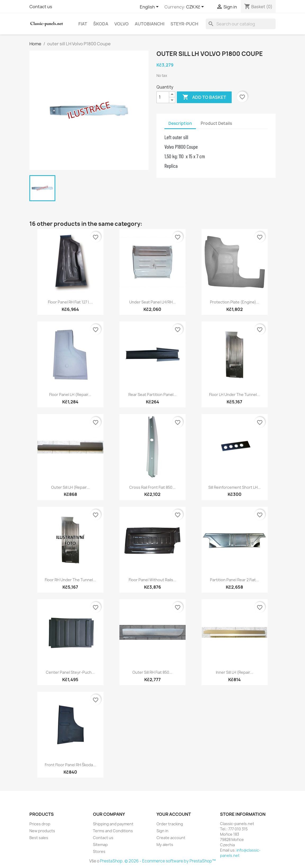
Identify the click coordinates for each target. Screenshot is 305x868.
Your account (174, 814)
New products (42, 831)
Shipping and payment (113, 824)
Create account (171, 838)
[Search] (241, 24)
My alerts (165, 845)
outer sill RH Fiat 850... (152, 672)
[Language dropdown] (150, 7)
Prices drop (40, 824)
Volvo (122, 24)
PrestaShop (111, 861)
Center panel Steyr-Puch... (70, 672)
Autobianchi (150, 24)
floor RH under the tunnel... (70, 580)
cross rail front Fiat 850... (152, 487)
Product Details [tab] (216, 123)
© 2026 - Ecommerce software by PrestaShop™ (170, 861)
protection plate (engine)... (235, 302)
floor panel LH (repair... (70, 395)
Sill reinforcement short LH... (235, 487)
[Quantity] (163, 97)
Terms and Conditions (113, 831)
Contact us (41, 7)
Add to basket (204, 97)
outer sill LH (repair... (70, 487)
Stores (99, 851)
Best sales (39, 838)
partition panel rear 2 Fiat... (234, 580)
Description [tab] (180, 123)
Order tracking (170, 824)
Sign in (162, 831)
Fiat (83, 24)
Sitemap (100, 845)
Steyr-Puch (184, 24)
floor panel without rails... (152, 580)
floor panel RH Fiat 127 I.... (70, 302)
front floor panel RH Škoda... (70, 765)
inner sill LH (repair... (234, 672)
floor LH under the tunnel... (235, 395)
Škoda (101, 24)
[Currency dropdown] (196, 7)
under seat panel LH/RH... (152, 302)
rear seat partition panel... (152, 395)
